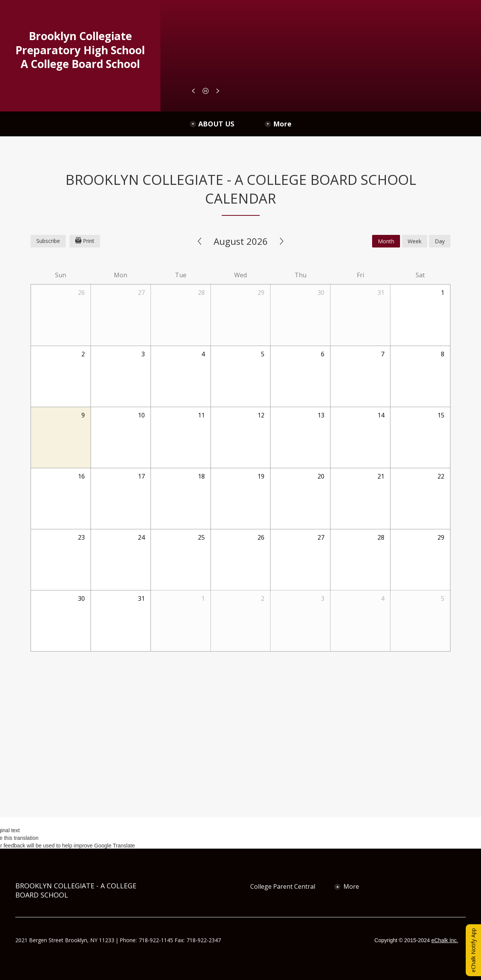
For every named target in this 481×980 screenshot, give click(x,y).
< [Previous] (200, 241)
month (386, 241)
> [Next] (282, 241)
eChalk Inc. (445, 940)
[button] (193, 91)
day (440, 241)
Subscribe (48, 241)
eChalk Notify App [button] (473, 950)
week (415, 241)
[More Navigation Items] (389, 124)
